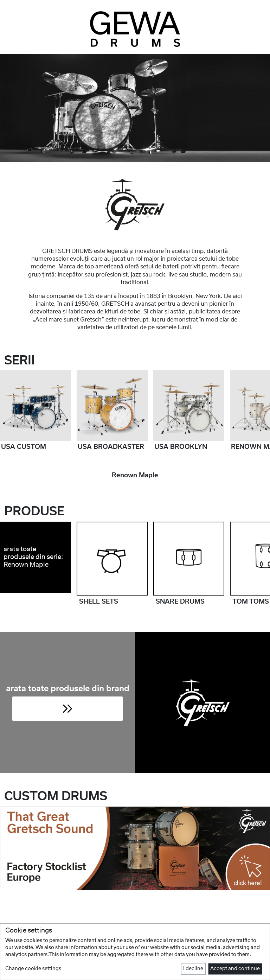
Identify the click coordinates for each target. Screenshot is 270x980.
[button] (67, 709)
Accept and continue (235, 969)
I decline (193, 969)
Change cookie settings (33, 969)
